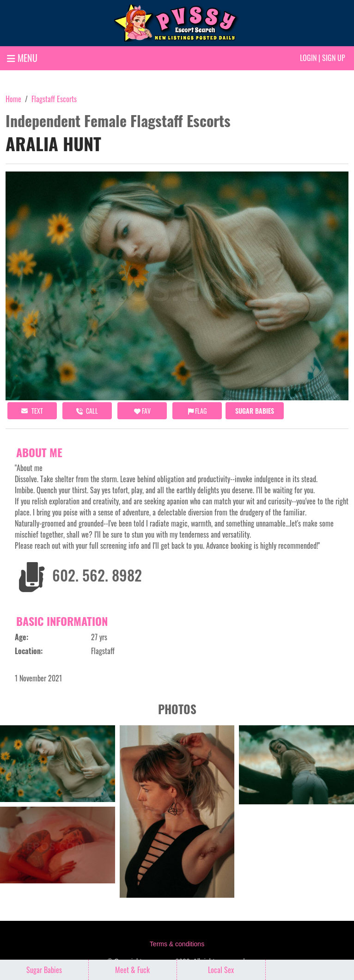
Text (32, 411)
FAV (142, 411)
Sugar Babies (255, 411)
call (87, 411)
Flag (197, 411)
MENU (22, 58)
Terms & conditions (177, 944)
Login (308, 58)
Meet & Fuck (132, 970)
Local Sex (221, 970)
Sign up (334, 58)
